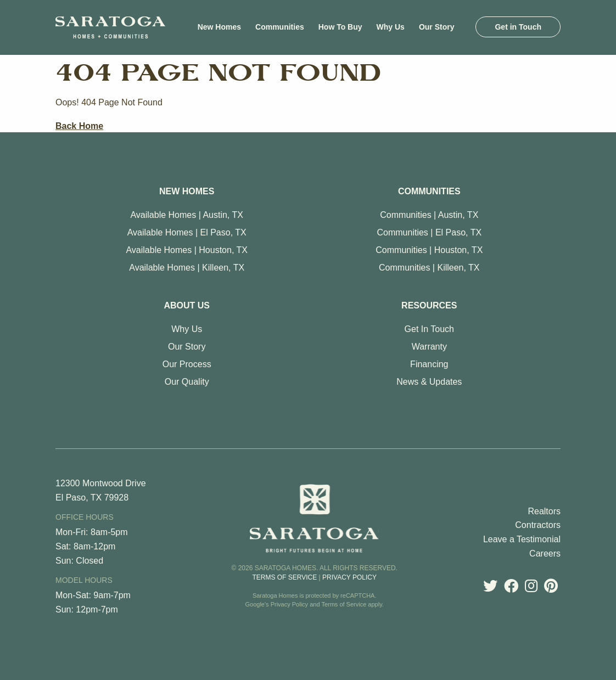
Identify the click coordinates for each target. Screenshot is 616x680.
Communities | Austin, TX (429, 215)
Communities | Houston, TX (429, 250)
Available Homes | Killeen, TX (187, 268)
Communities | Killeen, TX (429, 268)
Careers (545, 553)
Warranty (429, 347)
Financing (429, 364)
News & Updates (429, 382)
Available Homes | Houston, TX (186, 250)
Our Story (187, 347)
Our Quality (187, 382)
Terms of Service (284, 577)
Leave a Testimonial (522, 539)
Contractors (538, 525)
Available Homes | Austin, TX (186, 215)
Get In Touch (429, 329)
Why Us (187, 329)
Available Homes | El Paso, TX (187, 232)
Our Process (187, 364)
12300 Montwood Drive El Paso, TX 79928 (101, 490)
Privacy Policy (349, 577)
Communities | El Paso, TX (430, 232)
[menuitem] (219, 27)
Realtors (544, 511)
